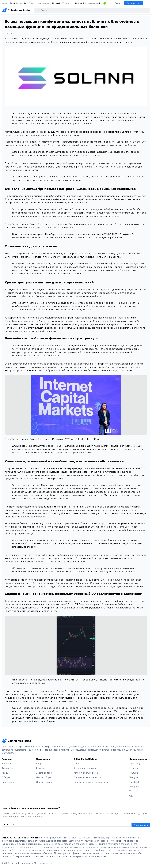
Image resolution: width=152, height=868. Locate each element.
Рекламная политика (85, 768)
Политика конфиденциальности (91, 782)
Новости (6, 764)
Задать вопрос (44, 773)
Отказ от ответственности (88, 777)
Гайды (5, 773)
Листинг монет (44, 782)
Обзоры (6, 777)
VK (131, 791)
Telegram (134, 787)
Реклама (41, 768)
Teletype (134, 777)
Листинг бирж (44, 777)
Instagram (135, 768)
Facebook (134, 782)
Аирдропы (7, 768)
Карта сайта (8, 782)
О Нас (77, 764)
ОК (131, 796)
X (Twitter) (135, 764)
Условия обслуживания (86, 773)
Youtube (134, 773)
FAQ (38, 764)
